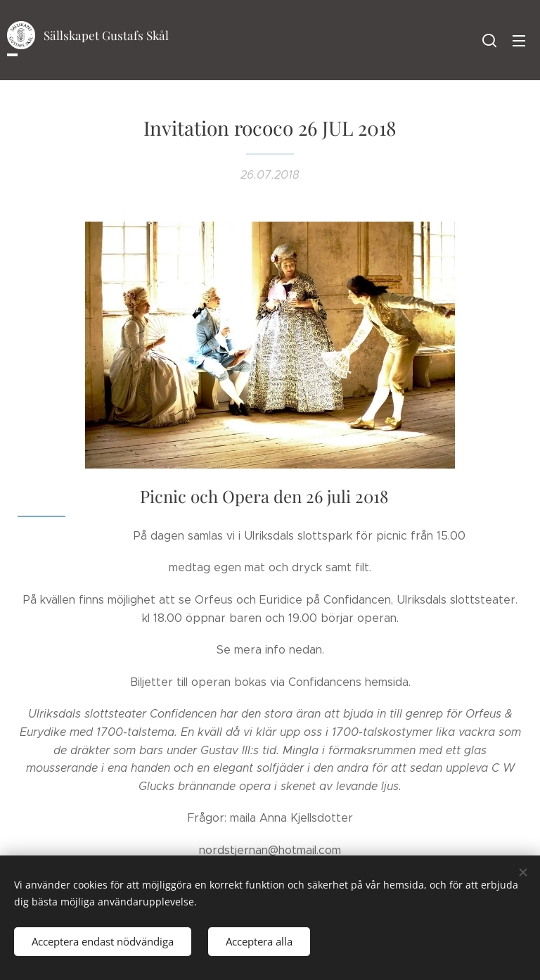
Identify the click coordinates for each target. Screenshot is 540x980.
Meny (519, 41)
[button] (489, 40)
